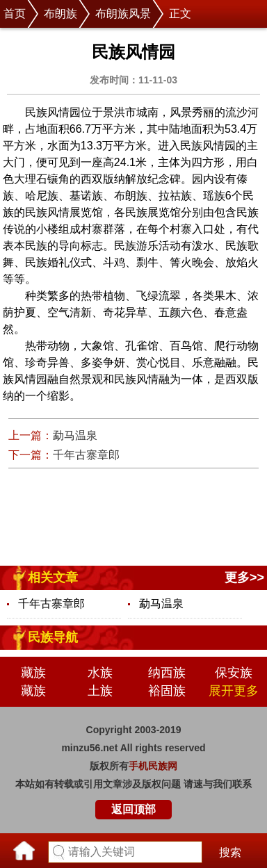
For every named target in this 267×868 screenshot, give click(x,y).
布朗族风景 (123, 14)
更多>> (244, 578)
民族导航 (53, 637)
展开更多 (234, 691)
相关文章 (53, 578)
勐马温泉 (75, 435)
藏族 (33, 673)
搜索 (230, 852)
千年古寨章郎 (86, 455)
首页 (15, 14)
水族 (100, 673)
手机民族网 (153, 766)
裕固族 (167, 691)
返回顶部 (133, 809)
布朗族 (60, 14)
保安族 (234, 673)
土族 (100, 691)
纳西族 (167, 673)
